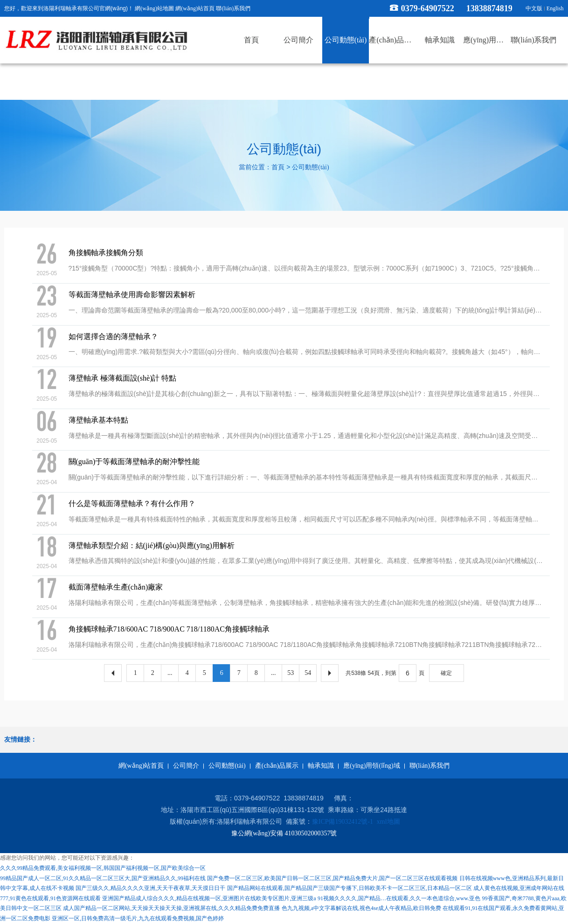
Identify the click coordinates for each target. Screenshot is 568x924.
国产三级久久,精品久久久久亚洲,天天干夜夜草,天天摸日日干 (150, 888)
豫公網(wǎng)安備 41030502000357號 (284, 833)
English (555, 8)
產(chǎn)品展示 (277, 766)
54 (308, 673)
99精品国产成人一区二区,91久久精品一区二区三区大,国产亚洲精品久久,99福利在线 (103, 878)
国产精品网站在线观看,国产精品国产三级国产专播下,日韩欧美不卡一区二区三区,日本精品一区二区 (350, 888)
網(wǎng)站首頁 (195, 8)
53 (291, 673)
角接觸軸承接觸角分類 (106, 253)
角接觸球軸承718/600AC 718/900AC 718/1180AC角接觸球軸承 (169, 629)
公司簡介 (186, 766)
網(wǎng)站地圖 (154, 8)
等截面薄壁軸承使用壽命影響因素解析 (132, 295)
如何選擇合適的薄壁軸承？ (113, 337)
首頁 (278, 167)
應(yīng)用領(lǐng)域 (371, 766)
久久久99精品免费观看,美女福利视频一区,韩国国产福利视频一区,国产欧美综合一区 (103, 868)
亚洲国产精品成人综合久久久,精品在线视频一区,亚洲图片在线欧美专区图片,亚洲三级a (209, 898)
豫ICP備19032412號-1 (343, 822)
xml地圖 (388, 822)
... (170, 673)
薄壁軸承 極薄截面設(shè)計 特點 (123, 378)
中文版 (534, 8)
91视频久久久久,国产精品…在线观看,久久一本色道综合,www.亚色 (399, 898)
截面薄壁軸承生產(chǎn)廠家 (116, 587)
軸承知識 (321, 766)
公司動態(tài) (310, 167)
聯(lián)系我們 (233, 8)
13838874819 (494, 8)
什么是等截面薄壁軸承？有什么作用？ (132, 504)
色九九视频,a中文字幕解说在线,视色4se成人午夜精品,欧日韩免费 (361, 908)
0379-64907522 (428, 8)
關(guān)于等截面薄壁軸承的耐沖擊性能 (134, 462)
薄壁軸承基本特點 (98, 420)
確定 (446, 673)
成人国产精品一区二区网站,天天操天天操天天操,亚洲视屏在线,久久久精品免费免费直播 (171, 908)
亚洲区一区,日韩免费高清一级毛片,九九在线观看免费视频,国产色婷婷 (138, 918)
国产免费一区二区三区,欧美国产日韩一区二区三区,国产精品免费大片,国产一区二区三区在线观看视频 (332, 878)
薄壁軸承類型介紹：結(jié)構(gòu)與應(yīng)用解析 (152, 545)
